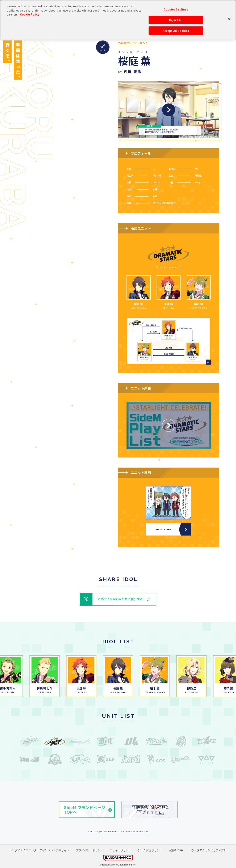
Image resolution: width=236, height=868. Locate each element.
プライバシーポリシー (90, 850)
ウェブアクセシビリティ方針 (209, 850)
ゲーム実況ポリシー (150, 850)
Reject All (176, 5)
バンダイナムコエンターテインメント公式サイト (40, 850)
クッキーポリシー (120, 850)
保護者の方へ (177, 850)
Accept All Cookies (176, 16)
